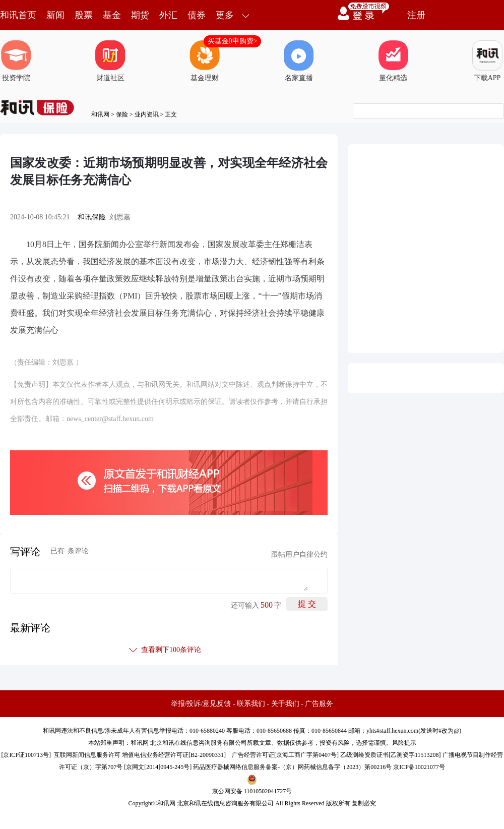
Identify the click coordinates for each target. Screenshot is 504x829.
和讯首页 (18, 15)
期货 (140, 15)
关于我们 (285, 704)
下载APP (487, 61)
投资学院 (16, 61)
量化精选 (393, 61)
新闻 (55, 15)
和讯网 (100, 114)
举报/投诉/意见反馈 (201, 704)
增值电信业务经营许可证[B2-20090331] (174, 755)
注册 (416, 15)
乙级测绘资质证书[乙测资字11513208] (391, 755)
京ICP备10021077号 (419, 767)
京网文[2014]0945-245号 (158, 767)
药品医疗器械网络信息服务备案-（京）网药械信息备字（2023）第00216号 (292, 767)
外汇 (168, 15)
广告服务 (319, 704)
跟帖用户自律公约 (299, 554)
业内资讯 (147, 114)
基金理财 (205, 61)
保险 (122, 114)
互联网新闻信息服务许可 (87, 755)
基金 (112, 15)
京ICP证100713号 (26, 755)
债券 (197, 15)
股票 (84, 15)
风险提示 (404, 743)
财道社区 (110, 61)
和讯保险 (92, 217)
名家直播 (299, 61)
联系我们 (251, 704)
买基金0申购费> (233, 41)
